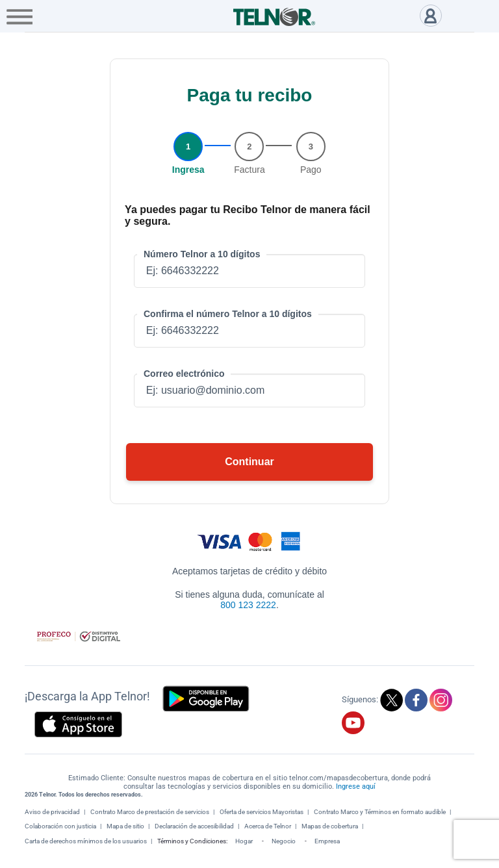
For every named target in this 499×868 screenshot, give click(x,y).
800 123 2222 (248, 605)
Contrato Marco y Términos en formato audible (380, 812)
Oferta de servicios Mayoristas (262, 812)
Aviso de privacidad (52, 812)
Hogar (244, 841)
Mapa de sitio (125, 826)
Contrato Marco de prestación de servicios (150, 812)
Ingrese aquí (356, 786)
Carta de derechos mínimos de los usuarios (86, 841)
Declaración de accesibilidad (194, 826)
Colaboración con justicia (60, 826)
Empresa (327, 841)
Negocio (284, 841)
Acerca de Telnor (268, 826)
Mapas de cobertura (330, 826)
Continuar (249, 462)
